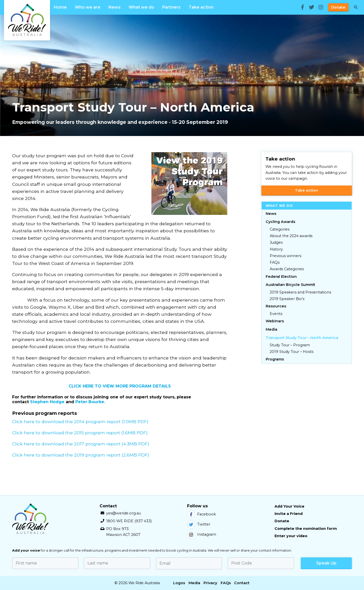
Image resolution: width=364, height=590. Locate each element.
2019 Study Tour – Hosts (292, 352)
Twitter (199, 525)
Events (276, 314)
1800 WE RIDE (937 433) (129, 521)
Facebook (201, 514)
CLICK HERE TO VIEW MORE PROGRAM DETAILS (120, 386)
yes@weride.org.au (123, 513)
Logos (179, 583)
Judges (276, 242)
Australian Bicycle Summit (290, 285)
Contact (242, 583)
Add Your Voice (289, 506)
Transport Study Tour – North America (302, 338)
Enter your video (291, 536)
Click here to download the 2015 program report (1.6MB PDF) (80, 433)
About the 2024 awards (291, 236)
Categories (280, 229)
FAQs (275, 262)
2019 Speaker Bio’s (287, 299)
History (276, 249)
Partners (171, 7)
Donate (338, 7)
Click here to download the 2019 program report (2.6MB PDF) (81, 455)
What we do (141, 7)
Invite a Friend (289, 514)
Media (271, 329)
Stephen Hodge (47, 402)
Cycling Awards (280, 222)
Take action (201, 7)
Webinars (275, 321)
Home (60, 7)
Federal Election (281, 277)
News (115, 7)
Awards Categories (287, 269)
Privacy (210, 583)
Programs (275, 359)
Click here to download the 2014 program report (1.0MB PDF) (80, 422)
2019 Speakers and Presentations (300, 292)
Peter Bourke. (90, 402)
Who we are (88, 7)
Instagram (202, 535)
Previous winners (286, 256)
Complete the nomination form (306, 529)
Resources (276, 306)
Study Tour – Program (290, 345)
